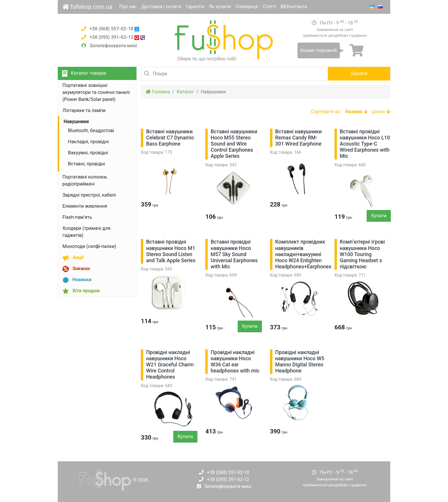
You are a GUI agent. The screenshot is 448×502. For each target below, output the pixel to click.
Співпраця (247, 7)
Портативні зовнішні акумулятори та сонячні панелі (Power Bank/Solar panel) (96, 92)
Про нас (128, 7)
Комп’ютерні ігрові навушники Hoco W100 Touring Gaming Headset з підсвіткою (362, 254)
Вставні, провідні (86, 164)
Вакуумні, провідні (88, 153)
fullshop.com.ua (87, 7)
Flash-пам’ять (77, 217)
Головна (158, 92)
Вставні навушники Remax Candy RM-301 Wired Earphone (299, 138)
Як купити (220, 7)
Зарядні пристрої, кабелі (89, 195)
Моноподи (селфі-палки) (89, 246)
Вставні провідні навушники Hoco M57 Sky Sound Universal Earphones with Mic (234, 254)
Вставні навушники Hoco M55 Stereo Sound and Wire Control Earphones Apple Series (234, 144)
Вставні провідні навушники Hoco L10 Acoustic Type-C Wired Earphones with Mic (365, 144)
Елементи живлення (85, 206)
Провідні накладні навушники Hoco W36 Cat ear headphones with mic (235, 362)
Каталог (185, 92)
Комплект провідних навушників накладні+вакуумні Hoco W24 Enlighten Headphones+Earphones (303, 254)
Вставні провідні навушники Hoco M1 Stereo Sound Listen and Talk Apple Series (171, 251)
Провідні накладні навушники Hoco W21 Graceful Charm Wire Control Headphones (170, 365)
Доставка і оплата (161, 7)
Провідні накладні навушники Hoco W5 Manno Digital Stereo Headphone (300, 362)
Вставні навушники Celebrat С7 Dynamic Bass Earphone (170, 138)
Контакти (294, 7)
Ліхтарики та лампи (84, 110)
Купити (379, 216)
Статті (269, 7)
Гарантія (195, 7)
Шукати (359, 73)
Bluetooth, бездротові (91, 131)
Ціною (381, 112)
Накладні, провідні (88, 142)
